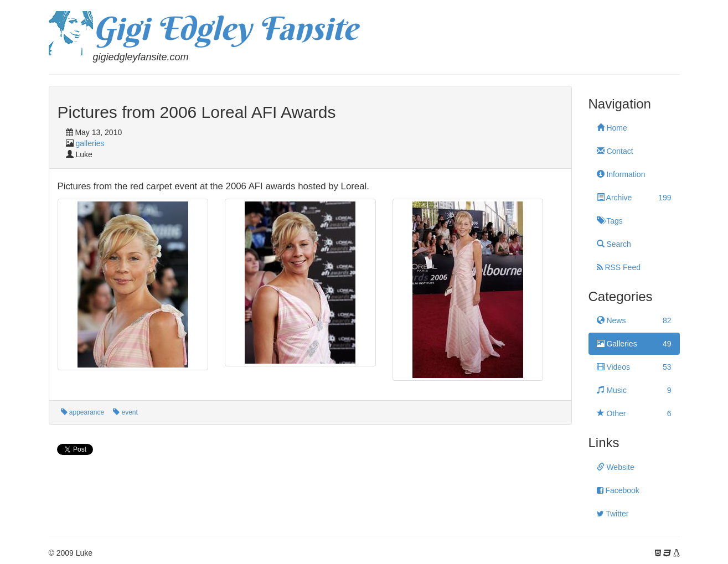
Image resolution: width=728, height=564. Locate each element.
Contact (615, 151)
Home (612, 128)
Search (614, 244)
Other (634, 413)
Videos (634, 367)
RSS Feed (619, 267)
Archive (634, 198)
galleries (90, 143)
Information (621, 174)
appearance (83, 412)
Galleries (634, 344)
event (125, 412)
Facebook (618, 490)
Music (634, 390)
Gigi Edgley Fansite (225, 28)
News (634, 320)
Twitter (613, 514)
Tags (610, 221)
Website (616, 467)
